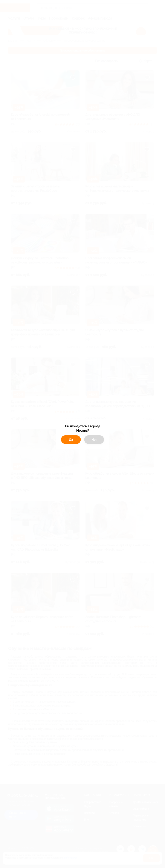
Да (71, 440)
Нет (94, 440)
